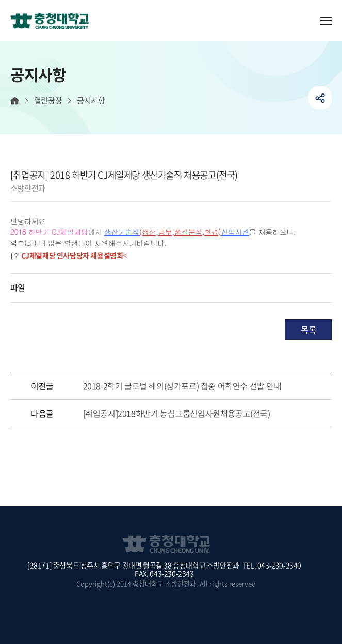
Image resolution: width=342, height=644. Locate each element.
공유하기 (320, 98)
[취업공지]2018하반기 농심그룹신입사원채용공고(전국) (177, 413)
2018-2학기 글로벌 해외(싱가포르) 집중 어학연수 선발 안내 (182, 386)
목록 (308, 329)
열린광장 (48, 100)
